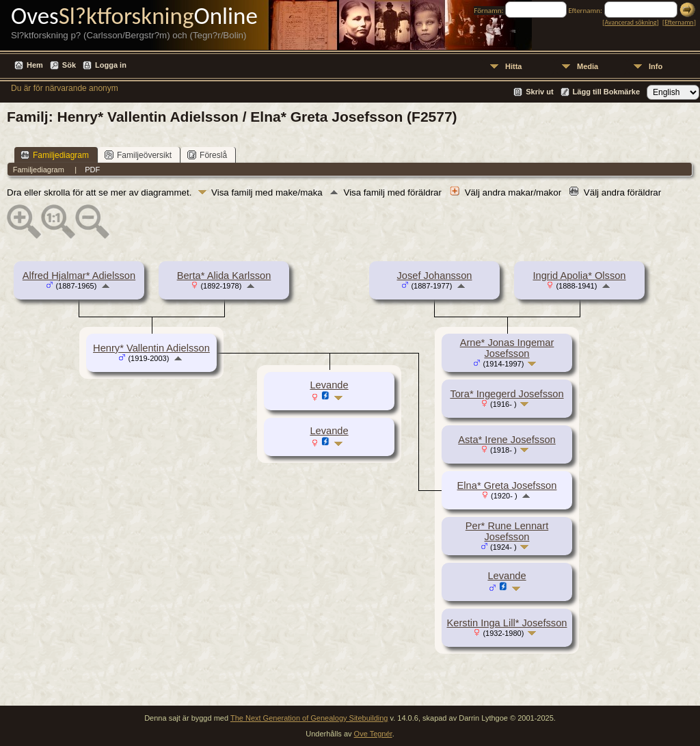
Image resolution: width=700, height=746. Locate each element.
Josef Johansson (435, 276)
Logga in (111, 65)
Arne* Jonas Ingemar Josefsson (507, 348)
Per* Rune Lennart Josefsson (507, 531)
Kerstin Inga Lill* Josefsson (507, 623)
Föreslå (207, 155)
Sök (69, 65)
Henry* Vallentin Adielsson (151, 348)
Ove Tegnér (373, 734)
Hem (35, 65)
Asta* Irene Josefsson (507, 440)
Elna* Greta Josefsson (507, 485)
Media (588, 66)
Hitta (513, 66)
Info (656, 66)
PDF (92, 170)
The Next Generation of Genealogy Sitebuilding (309, 718)
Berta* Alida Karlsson (224, 276)
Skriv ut (539, 92)
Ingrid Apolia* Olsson (579, 276)
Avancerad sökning (630, 22)
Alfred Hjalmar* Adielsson (79, 276)
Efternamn (679, 22)
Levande (507, 576)
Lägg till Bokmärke (606, 92)
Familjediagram (55, 155)
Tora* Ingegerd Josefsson (507, 394)
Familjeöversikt (138, 155)
